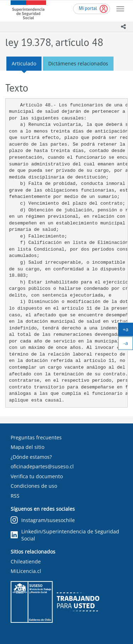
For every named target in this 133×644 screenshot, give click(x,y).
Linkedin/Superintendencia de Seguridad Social (65, 535)
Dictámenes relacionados (78, 63)
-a (128, 345)
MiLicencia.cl (26, 571)
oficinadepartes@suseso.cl (42, 466)
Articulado (24, 63)
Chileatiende (26, 561)
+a (128, 331)
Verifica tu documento (37, 476)
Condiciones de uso (34, 486)
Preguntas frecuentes (36, 437)
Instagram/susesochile (43, 520)
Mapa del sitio (27, 447)
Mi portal (88, 9)
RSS (15, 496)
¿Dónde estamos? (31, 457)
